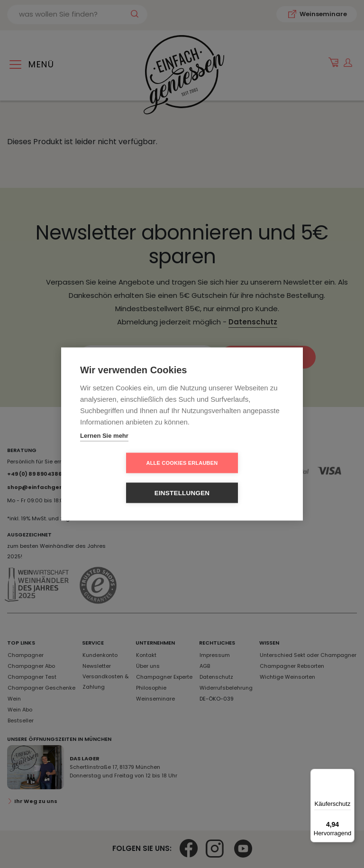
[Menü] (349, 775)
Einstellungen (237, 478)
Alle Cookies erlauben (128, 478)
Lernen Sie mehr (104, 450)
